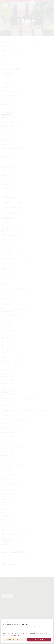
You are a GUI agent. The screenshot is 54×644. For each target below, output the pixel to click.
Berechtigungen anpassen (15, 640)
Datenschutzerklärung (14, 635)
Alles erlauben (39, 640)
